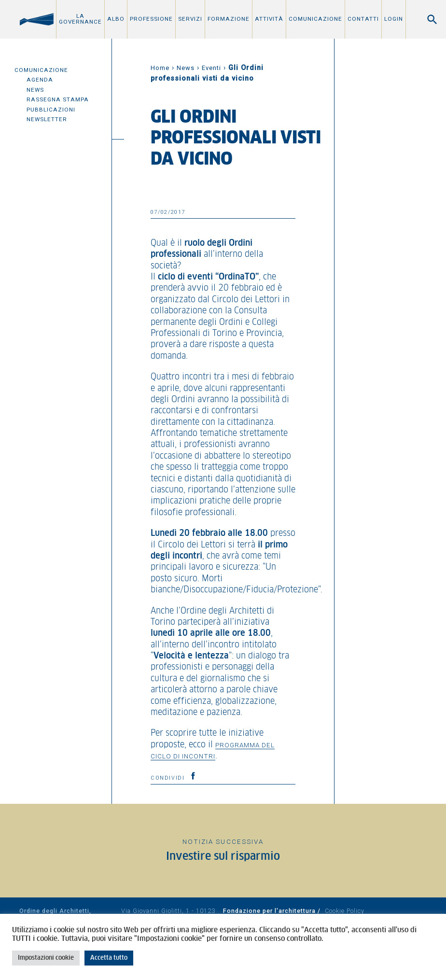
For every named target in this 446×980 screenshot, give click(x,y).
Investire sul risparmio (223, 857)
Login (394, 19)
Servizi (190, 19)
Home (160, 68)
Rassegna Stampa (58, 99)
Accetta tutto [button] (109, 958)
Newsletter (47, 119)
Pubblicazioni (51, 110)
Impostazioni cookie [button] (46, 958)
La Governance (80, 19)
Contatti (363, 19)
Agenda (40, 80)
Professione (151, 19)
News (35, 90)
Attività (269, 19)
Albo (116, 19)
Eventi (211, 68)
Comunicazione (315, 19)
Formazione (229, 19)
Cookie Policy (345, 911)
